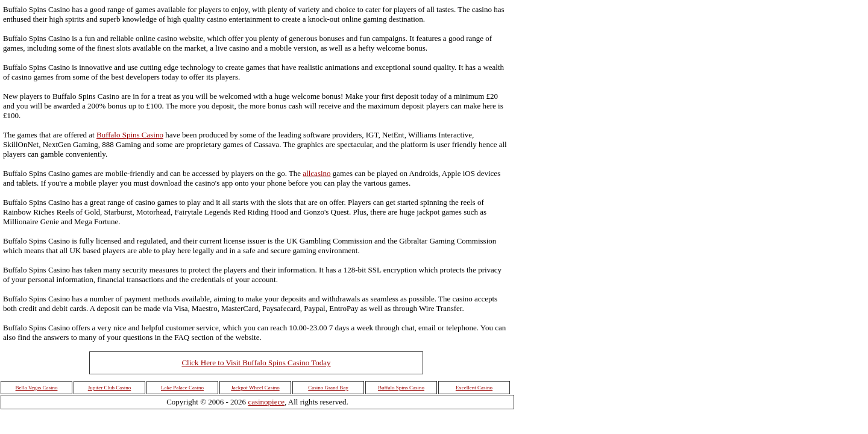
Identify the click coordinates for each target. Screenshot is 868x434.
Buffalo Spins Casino (130, 135)
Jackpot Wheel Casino (255, 388)
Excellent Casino (474, 388)
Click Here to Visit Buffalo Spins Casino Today (256, 363)
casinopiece (266, 402)
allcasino (316, 173)
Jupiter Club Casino (110, 388)
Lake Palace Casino (182, 388)
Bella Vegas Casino (37, 388)
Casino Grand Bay (328, 388)
